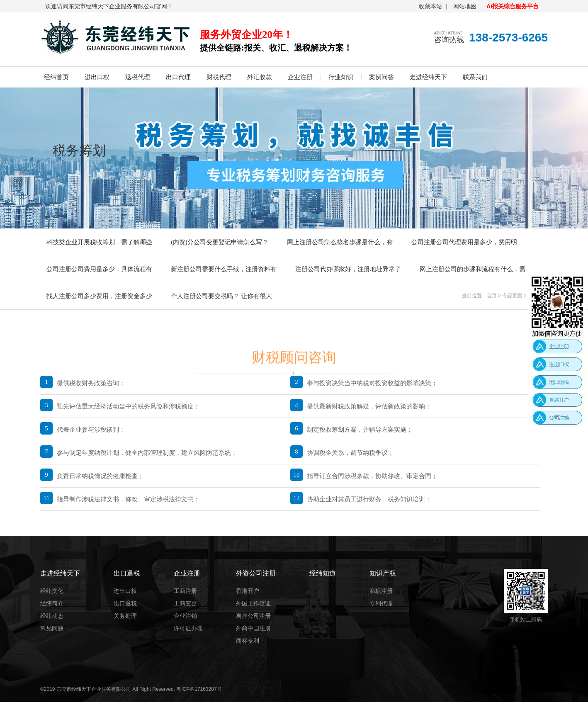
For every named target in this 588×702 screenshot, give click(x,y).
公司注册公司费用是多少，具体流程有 (99, 269)
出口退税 (125, 603)
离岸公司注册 (253, 616)
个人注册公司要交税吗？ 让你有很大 (221, 296)
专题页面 (512, 296)
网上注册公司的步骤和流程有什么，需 (473, 269)
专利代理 (381, 603)
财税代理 (219, 77)
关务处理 (125, 616)
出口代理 (178, 77)
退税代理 (138, 77)
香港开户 (248, 591)
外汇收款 (260, 77)
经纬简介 (52, 603)
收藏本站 (430, 6)
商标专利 (248, 641)
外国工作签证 (253, 603)
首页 (492, 296)
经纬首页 (56, 77)
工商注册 (185, 591)
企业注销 (185, 616)
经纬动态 (52, 616)
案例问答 (381, 77)
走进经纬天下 (428, 77)
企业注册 (300, 77)
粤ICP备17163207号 (199, 689)
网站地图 (465, 6)
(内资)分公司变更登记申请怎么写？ (220, 242)
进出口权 (97, 77)
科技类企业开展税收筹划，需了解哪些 (99, 242)
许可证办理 (188, 628)
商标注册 (381, 591)
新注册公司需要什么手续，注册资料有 (224, 269)
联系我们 (475, 77)
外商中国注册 (253, 628)
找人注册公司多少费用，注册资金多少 (99, 296)
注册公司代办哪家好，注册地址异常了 (348, 269)
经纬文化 (52, 591)
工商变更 (185, 603)
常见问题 (52, 628)
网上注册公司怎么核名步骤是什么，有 (340, 242)
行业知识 (341, 77)
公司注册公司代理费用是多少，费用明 (464, 242)
